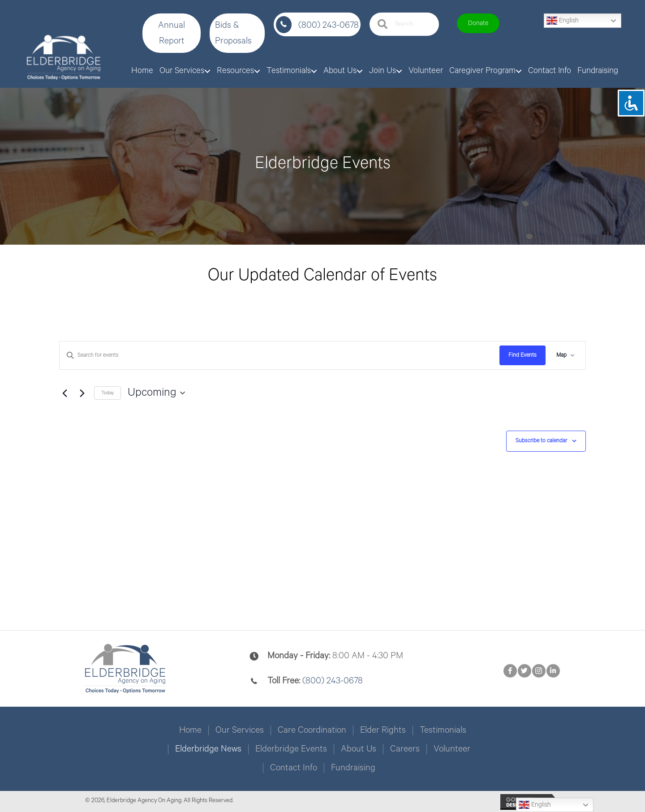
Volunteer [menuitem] (452, 749)
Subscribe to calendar (541, 441)
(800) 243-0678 (329, 25)
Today (107, 393)
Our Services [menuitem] (240, 730)
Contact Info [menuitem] (294, 768)
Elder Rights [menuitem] (383, 730)
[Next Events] (82, 393)
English (563, 21)
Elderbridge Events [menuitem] (291, 749)
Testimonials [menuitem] (443, 730)
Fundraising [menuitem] (353, 768)
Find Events (522, 355)
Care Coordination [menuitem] (312, 730)
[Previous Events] (64, 393)
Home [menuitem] (190, 730)
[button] (172, 33)
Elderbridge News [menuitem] (208, 749)
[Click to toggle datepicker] (156, 393)
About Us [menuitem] (359, 749)
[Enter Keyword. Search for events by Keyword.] (279, 356)
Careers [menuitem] (405, 749)
